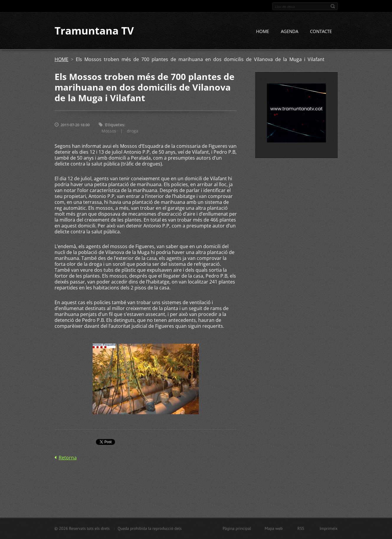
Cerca (333, 6)
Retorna (68, 458)
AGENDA (290, 32)
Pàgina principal (237, 528)
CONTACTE (321, 32)
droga (133, 131)
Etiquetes (115, 125)
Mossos (109, 131)
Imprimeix (329, 528)
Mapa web (274, 528)
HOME (263, 32)
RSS (301, 528)
